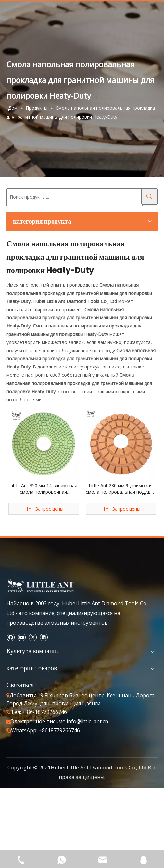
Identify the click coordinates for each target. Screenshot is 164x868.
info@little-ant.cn (87, 721)
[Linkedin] (44, 637)
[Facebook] (11, 637)
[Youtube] (22, 637)
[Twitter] (33, 637)
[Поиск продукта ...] (75, 197)
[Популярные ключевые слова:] (149, 196)
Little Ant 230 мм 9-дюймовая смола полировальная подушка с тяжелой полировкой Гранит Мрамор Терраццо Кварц (120, 489)
